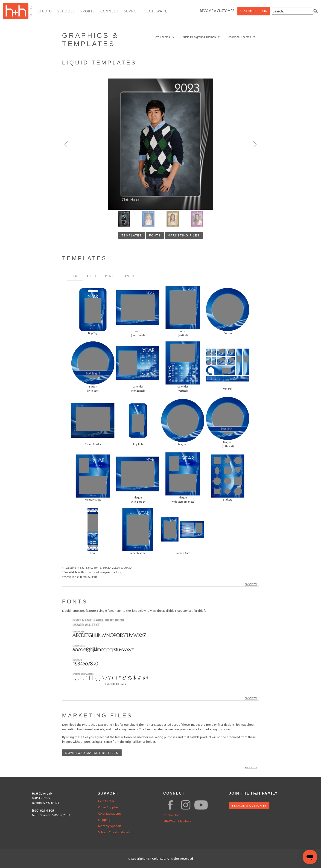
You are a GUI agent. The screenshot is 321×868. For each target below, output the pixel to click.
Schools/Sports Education (116, 832)
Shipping (104, 820)
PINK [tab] (109, 276)
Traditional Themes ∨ (241, 37)
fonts (155, 236)
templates (131, 236)
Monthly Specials (110, 826)
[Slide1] (148, 219)
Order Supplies (108, 807)
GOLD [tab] (92, 276)
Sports (88, 11)
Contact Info (172, 815)
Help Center (106, 801)
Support (133, 11)
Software (157, 11)
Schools (66, 11)
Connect (109, 11)
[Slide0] (124, 219)
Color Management (111, 814)
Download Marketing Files (92, 753)
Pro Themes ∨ (164, 37)
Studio (45, 11)
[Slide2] (173, 219)
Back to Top (252, 584)
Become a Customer (217, 11)
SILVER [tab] (128, 276)
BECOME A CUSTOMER (249, 805)
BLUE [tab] (75, 276)
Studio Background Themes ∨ (201, 37)
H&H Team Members (177, 821)
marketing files (184, 236)
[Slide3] (197, 219)
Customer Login (254, 11)
